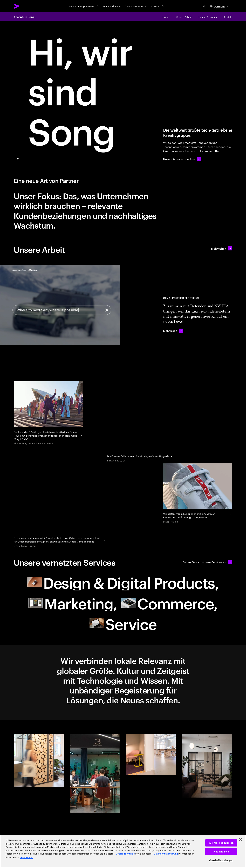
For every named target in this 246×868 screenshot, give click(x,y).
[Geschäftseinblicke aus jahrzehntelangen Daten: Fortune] (140, 456)
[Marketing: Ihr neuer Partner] (73, 603)
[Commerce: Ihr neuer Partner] (170, 603)
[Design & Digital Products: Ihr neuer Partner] (123, 582)
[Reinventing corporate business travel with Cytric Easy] (60, 539)
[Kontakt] (228, 17)
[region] (123, 852)
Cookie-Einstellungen (221, 860)
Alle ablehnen (221, 852)
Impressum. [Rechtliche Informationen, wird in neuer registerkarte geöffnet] (26, 858)
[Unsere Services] (208, 17)
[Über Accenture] (136, 6)
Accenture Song (24, 17)
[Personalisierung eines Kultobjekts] (198, 493)
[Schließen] (241, 840)
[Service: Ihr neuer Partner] (123, 623)
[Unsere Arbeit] (184, 17)
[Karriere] (158, 6)
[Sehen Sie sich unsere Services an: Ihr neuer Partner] (208, 562)
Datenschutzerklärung (166, 854)
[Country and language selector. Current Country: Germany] (220, 6)
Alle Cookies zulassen (221, 843)
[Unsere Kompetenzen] (84, 6)
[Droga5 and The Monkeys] (48, 414)
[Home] (166, 17)
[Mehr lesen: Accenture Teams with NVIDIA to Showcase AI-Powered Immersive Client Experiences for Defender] (173, 331)
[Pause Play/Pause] (18, 159)
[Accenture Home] (24, 6)
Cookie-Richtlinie (125, 854)
